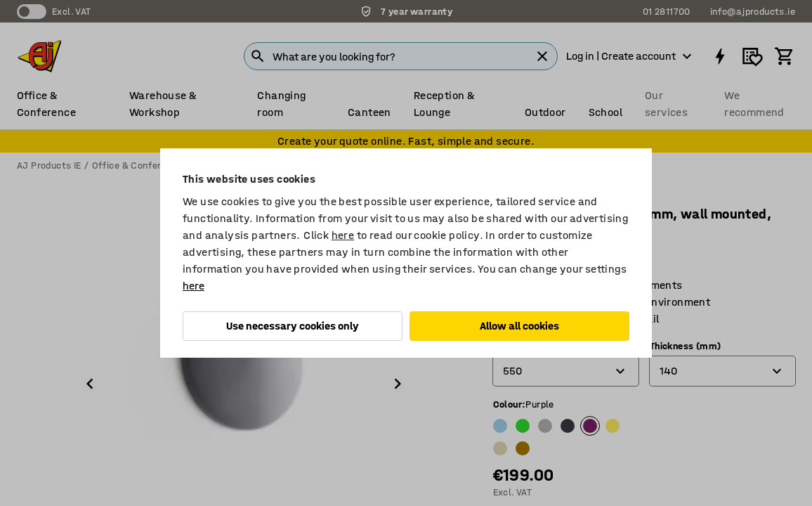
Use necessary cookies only (293, 326)
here (343, 235)
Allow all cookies (519, 326)
